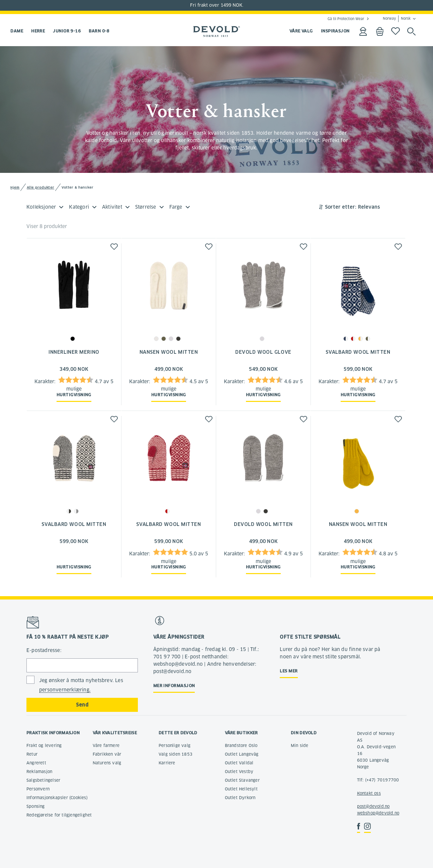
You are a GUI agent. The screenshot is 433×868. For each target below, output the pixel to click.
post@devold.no (373, 806)
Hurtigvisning (74, 395)
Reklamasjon (39, 772)
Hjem (15, 187)
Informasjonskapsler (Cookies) (57, 798)
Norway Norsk (397, 19)
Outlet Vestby (239, 772)
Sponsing (36, 806)
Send (82, 705)
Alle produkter (40, 187)
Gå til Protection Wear (346, 19)
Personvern (38, 789)
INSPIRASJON (335, 31)
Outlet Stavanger (242, 780)
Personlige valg (175, 745)
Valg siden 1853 (176, 754)
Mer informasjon (174, 686)
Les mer (289, 671)
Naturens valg (107, 763)
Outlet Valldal (239, 763)
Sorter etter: (341, 207)
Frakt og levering (44, 745)
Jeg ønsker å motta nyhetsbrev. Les (81, 685)
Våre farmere (106, 745)
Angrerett (36, 763)
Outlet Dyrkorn (240, 798)
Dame (17, 31)
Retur (32, 754)
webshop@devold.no (378, 813)
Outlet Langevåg (242, 754)
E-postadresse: (44, 650)
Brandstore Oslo (241, 745)
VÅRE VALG (301, 31)
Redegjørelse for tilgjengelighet (59, 815)
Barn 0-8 (99, 31)
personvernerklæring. (65, 690)
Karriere (167, 763)
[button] (114, 247)
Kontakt (365, 793)
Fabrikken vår (107, 754)
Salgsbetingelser (43, 780)
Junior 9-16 (67, 31)
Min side (300, 745)
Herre (38, 31)
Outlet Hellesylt (241, 789)
